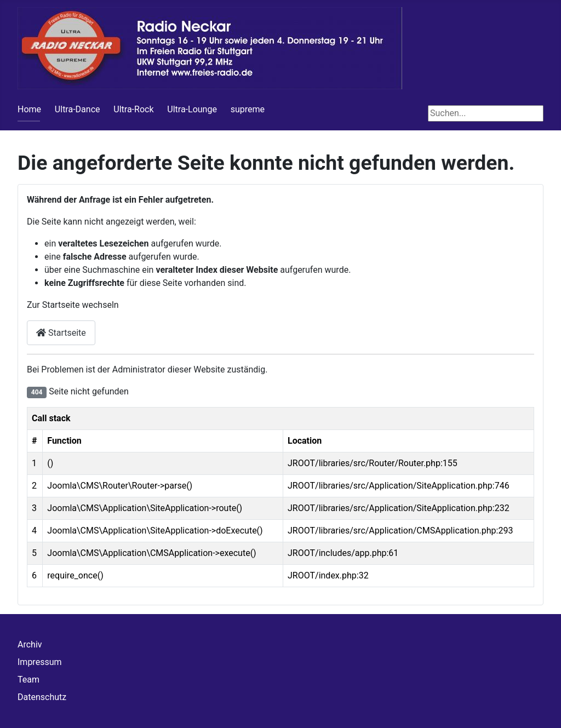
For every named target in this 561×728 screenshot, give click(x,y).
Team (28, 680)
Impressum (40, 662)
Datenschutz (42, 697)
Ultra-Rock (133, 109)
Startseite (61, 333)
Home (29, 109)
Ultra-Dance (78, 109)
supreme (248, 109)
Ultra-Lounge (192, 109)
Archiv (30, 644)
